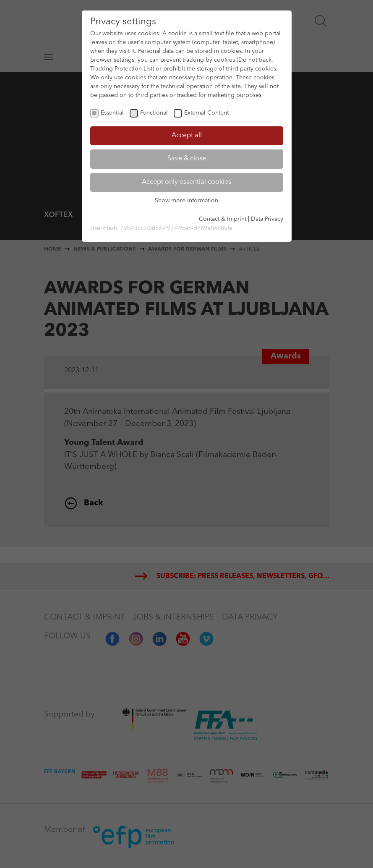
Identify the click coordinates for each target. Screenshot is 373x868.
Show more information (186, 201)
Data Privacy (267, 219)
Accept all (187, 136)
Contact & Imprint (223, 219)
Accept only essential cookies (186, 182)
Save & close (187, 159)
